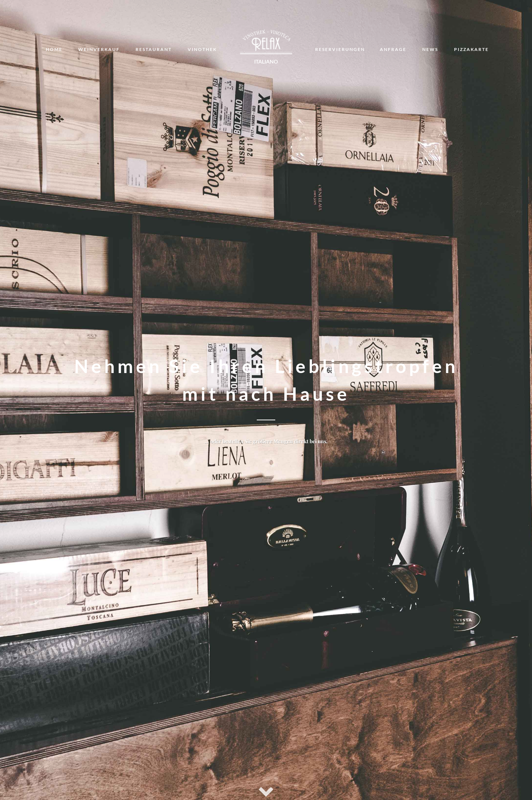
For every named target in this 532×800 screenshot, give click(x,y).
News (430, 49)
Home (54, 49)
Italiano (266, 61)
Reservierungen (340, 49)
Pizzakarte (471, 49)
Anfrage (393, 49)
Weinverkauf (99, 49)
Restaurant (154, 49)
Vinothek (202, 49)
